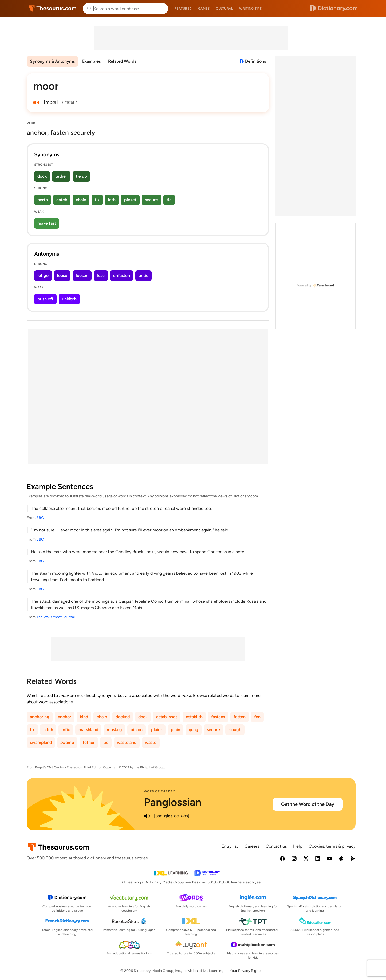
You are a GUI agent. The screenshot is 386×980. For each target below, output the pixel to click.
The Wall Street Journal (56, 617)
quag (194, 730)
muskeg (114, 730)
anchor (65, 717)
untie (143, 275)
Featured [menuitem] (183, 9)
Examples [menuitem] (91, 61)
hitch (48, 730)
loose (62, 275)
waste (151, 742)
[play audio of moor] (36, 102)
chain (81, 200)
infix (66, 730)
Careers (252, 846)
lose (101, 275)
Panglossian (173, 802)
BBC (40, 518)
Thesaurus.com (52, 9)
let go (43, 275)
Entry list (230, 846)
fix (97, 200)
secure (151, 200)
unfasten (122, 275)
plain (176, 730)
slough (235, 730)
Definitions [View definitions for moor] (255, 61)
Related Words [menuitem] (122, 61)
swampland (41, 742)
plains (157, 730)
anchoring (40, 717)
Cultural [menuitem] (224, 9)
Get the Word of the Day (308, 804)
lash (112, 200)
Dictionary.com (334, 9)
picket (130, 200)
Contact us (276, 846)
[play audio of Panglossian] (147, 816)
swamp (67, 742)
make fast (47, 223)
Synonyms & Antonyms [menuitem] (52, 61)
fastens (218, 717)
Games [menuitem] (204, 9)
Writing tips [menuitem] (250, 9)
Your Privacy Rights (246, 971)
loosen (82, 275)
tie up (81, 176)
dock (42, 176)
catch (62, 200)
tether (61, 176)
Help (298, 846)
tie (169, 200)
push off (45, 299)
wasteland (127, 742)
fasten (240, 717)
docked (123, 717)
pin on (137, 730)
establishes (167, 717)
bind (84, 717)
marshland (88, 730)
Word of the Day (159, 791)
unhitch (69, 299)
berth (43, 200)
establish (194, 717)
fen (257, 717)
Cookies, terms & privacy (332, 846)
